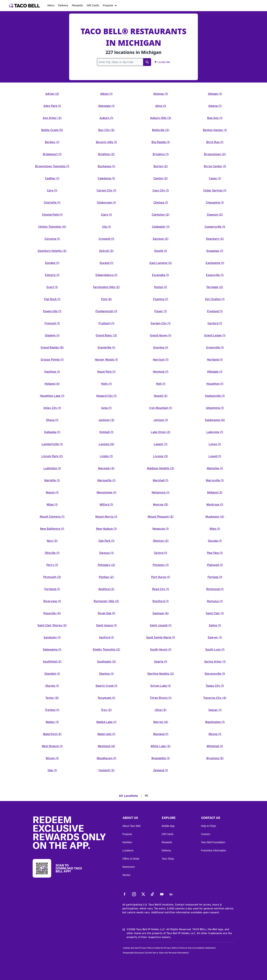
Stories (126, 875)
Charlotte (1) (52, 203)
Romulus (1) (215, 601)
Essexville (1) (215, 275)
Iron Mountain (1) (161, 408)
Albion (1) (106, 94)
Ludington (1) (52, 468)
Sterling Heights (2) (161, 674)
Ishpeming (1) (215, 408)
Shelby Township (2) (106, 650)
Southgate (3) (106, 662)
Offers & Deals (131, 859)
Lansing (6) (106, 444)
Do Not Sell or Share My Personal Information (167, 953)
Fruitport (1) (106, 323)
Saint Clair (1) (215, 613)
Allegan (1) (215, 94)
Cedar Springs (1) (215, 190)
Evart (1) (52, 287)
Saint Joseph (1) (161, 625)
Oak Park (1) (106, 541)
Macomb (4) (106, 468)
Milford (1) (106, 505)
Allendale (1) (106, 106)
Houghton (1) (215, 384)
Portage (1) (215, 577)
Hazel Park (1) (106, 372)
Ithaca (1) (52, 420)
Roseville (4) (52, 613)
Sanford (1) (106, 637)
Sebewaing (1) (52, 650)
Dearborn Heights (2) (52, 251)
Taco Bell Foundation (213, 842)
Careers (206, 834)
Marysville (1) (215, 480)
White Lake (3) (161, 746)
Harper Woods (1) (106, 360)
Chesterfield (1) (52, 215)
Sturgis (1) (52, 686)
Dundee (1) (52, 263)
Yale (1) (52, 770)
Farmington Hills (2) (106, 287)
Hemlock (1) (161, 372)
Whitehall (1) (215, 746)
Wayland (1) (161, 734)
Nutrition (127, 842)
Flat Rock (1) (52, 299)
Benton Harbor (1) (215, 130)
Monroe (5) (161, 505)
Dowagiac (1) (215, 251)
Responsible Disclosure (134, 953)
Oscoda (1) (215, 541)
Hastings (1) (52, 372)
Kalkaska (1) (52, 432)
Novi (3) (52, 541)
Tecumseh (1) (106, 698)
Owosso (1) (106, 553)
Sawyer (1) (215, 637)
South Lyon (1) (215, 650)
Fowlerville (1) (52, 311)
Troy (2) (106, 710)
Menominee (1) (106, 493)
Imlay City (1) (52, 408)
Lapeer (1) (161, 444)
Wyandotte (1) (161, 758)
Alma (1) (161, 106)
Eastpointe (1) (215, 263)
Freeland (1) (215, 311)
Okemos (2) (161, 541)
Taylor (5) (52, 698)
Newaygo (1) (161, 529)
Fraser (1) (161, 311)
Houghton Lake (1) (52, 396)
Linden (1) (106, 456)
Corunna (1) (52, 239)
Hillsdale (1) (215, 372)
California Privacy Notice (166, 948)
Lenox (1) (215, 444)
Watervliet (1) (106, 734)
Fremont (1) (52, 323)
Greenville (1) (215, 348)
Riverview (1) (52, 601)
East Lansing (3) (161, 263)
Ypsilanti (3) (106, 770)
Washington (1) (215, 722)
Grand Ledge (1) (215, 335)
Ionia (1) (106, 408)
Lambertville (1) (52, 444)
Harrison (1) (161, 360)
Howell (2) (161, 396)
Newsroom (129, 867)
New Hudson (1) (106, 529)
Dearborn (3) (215, 239)
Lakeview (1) (215, 432)
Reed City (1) (161, 589)
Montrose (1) (215, 505)
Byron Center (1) (215, 166)
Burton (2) (161, 166)
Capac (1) (215, 178)
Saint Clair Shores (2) (52, 625)
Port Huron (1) (161, 577)
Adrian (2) (52, 94)
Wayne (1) (215, 734)
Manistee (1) (215, 468)
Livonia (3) (161, 456)
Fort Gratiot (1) (215, 299)
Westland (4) (106, 746)
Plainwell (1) (215, 565)
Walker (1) (52, 722)
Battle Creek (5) (52, 130)
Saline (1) (215, 625)
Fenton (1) (161, 287)
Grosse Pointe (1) (52, 360)
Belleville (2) (161, 130)
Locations (128, 850)
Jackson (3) (106, 420)
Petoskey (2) (106, 565)
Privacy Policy (146, 948)
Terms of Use (185, 948)
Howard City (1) (106, 396)
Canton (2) (161, 178)
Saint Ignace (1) (106, 625)
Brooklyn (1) (161, 154)
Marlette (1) (52, 480)
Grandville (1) (106, 348)
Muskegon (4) (215, 517)
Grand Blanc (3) (106, 335)
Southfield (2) (52, 662)
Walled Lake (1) (106, 722)
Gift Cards (93, 5)
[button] (139, 819)
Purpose (108, 5)
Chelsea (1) (161, 203)
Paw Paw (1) (215, 553)
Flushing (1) (161, 299)
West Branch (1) (52, 746)
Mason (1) (52, 493)
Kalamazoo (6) (215, 420)
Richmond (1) (215, 589)
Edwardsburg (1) (106, 275)
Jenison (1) (161, 420)
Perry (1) (52, 565)
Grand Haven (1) (161, 335)
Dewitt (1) (161, 251)
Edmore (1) (52, 275)
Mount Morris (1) (106, 517)
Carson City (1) (106, 190)
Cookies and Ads (131, 948)
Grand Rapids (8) (52, 348)
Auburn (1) (106, 118)
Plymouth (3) (52, 577)
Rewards (77, 5)
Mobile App (168, 826)
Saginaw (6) (161, 613)
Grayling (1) (161, 348)
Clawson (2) (215, 215)
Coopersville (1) (215, 227)
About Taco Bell (131, 826)
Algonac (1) (161, 94)
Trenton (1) (52, 710)
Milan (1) (52, 505)
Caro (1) (52, 190)
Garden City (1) (161, 323)
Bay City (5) (106, 130)
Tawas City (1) (215, 686)
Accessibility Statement (204, 948)
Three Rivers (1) (161, 698)
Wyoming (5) (215, 758)
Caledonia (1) (106, 178)
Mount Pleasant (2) (161, 517)
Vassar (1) (215, 710)
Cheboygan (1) (106, 203)
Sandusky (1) (52, 637)
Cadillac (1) (52, 178)
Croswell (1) (106, 239)
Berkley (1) (52, 142)
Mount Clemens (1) (52, 517)
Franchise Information (214, 850)
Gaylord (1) (215, 323)
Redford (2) (106, 589)
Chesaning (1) (215, 203)
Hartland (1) (215, 360)
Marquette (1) (106, 480)
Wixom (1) (52, 758)
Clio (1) (106, 227)
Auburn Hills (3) (161, 118)
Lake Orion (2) (161, 432)
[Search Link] (147, 62)
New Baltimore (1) (52, 529)
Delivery (63, 5)
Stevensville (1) (215, 674)
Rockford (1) (161, 601)
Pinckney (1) (161, 565)
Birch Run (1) (215, 142)
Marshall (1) (161, 480)
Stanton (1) (106, 674)
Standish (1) (52, 674)
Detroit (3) (106, 251)
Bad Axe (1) (215, 118)
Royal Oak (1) (106, 613)
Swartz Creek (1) (106, 686)
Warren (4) (161, 722)
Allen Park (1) (52, 106)
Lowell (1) (215, 456)
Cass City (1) (161, 190)
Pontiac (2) (106, 577)
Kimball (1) (106, 432)
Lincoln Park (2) (52, 456)
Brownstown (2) (215, 154)
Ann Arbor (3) (52, 118)
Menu (51, 5)
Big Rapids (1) (161, 142)
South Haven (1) (161, 650)
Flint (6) (106, 299)
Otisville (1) (52, 553)
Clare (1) (106, 215)
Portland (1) (52, 589)
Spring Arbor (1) (215, 662)
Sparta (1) (161, 662)
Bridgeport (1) (52, 154)
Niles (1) (215, 529)
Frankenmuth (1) (106, 311)
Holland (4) (52, 384)
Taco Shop (168, 859)
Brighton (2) (106, 154)
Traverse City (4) (215, 698)
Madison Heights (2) (161, 468)
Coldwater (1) (161, 227)
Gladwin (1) (52, 335)
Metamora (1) (161, 493)
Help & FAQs (209, 826)
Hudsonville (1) (215, 396)
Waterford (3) (52, 734)
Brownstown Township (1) (52, 166)
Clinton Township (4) (52, 227)
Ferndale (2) (215, 287)
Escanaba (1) (161, 275)
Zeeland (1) (161, 770)
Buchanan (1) (106, 166)
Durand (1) (106, 263)
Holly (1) (106, 384)
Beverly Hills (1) (106, 142)
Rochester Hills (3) (106, 601)
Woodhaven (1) (106, 758)
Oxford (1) (161, 553)
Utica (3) (161, 710)
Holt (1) (161, 384)
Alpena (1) (215, 106)
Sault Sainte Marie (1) (161, 637)
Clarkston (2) (161, 215)
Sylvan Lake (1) (161, 686)
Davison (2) (161, 239)
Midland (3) (215, 493)
